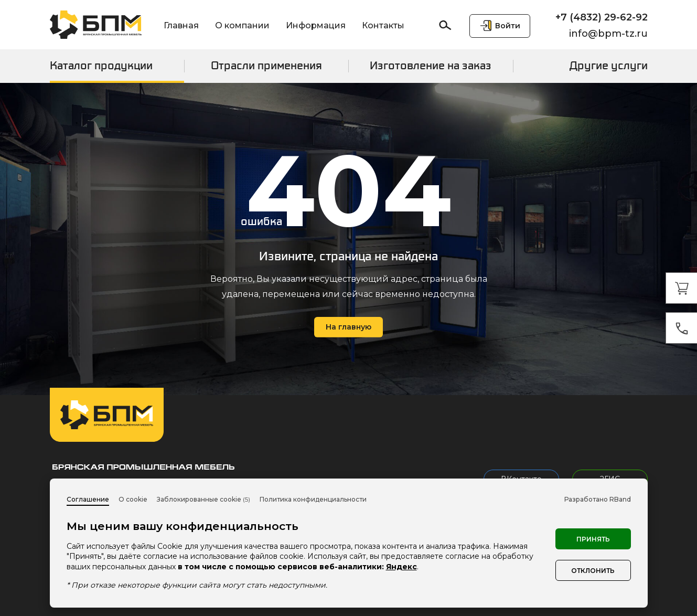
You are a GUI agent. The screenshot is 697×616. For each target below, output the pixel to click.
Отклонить (593, 571)
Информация (316, 25)
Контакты (383, 25)
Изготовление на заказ (431, 66)
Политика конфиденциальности (313, 499)
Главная (181, 25)
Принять (593, 539)
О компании (242, 25)
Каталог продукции (101, 66)
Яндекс (401, 567)
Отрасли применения (266, 66)
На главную (348, 327)
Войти (508, 26)
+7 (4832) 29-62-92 (602, 17)
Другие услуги (609, 66)
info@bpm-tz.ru (608, 34)
